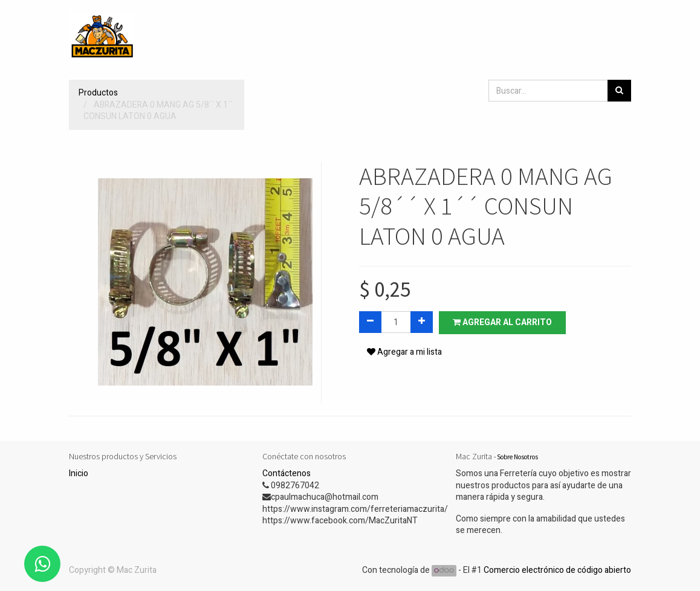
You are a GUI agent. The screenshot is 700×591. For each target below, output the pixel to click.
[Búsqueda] (619, 91)
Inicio (79, 473)
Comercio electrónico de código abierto (557, 570)
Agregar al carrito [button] (502, 322)
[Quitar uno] (370, 322)
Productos (98, 93)
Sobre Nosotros (517, 457)
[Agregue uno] (422, 322)
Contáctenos (287, 473)
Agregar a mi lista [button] (404, 352)
